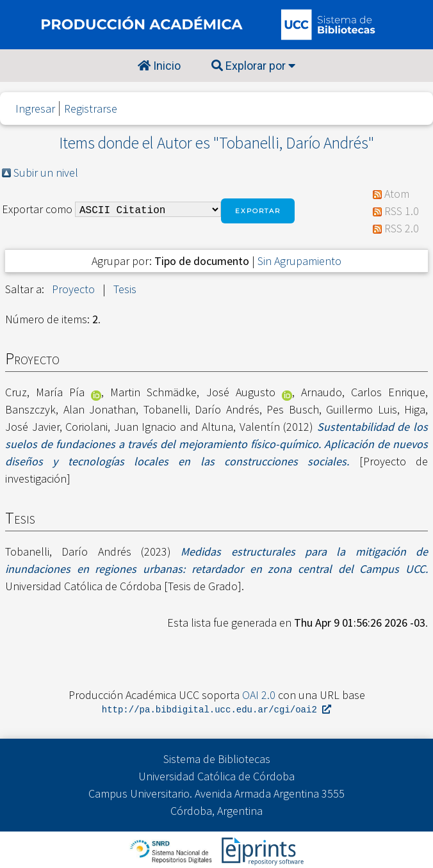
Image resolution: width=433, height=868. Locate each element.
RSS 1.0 (402, 211)
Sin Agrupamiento (299, 261)
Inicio (159, 66)
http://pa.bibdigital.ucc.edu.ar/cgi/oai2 (216, 710)
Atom (397, 194)
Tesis (125, 289)
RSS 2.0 (402, 228)
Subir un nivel (46, 173)
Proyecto (73, 289)
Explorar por (253, 66)
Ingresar (35, 108)
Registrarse (91, 108)
